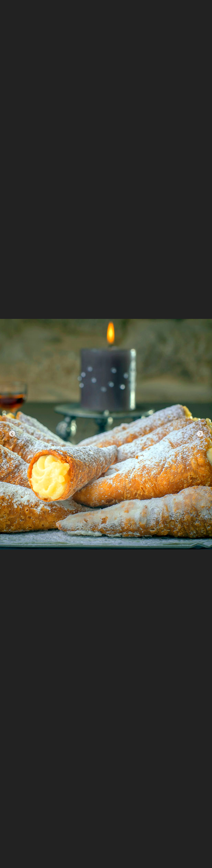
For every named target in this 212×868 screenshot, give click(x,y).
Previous (12, 434)
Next (200, 434)
